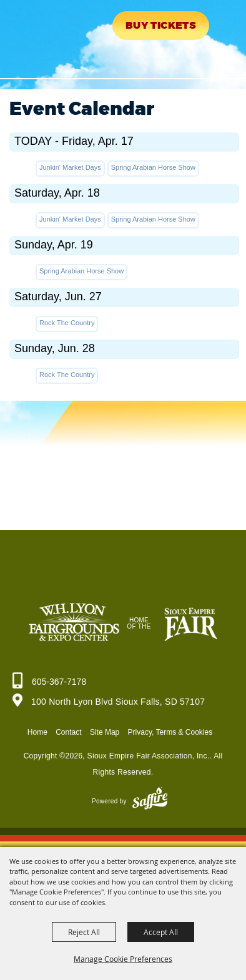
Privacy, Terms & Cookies (170, 732)
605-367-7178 (59, 682)
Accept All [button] (161, 932)
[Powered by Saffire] (150, 801)
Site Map (105, 732)
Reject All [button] (84, 932)
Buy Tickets (161, 26)
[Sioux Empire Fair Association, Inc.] (47, 36)
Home (37, 732)
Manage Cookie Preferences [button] (123, 959)
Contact (68, 732)
